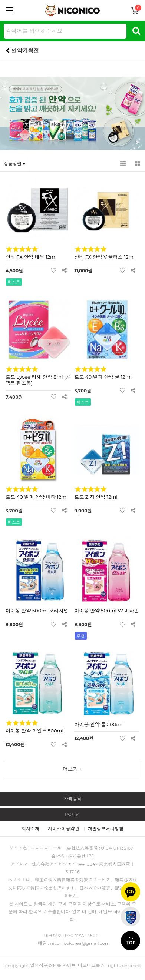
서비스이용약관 (64, 829)
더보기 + (73, 769)
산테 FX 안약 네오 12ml (31, 257)
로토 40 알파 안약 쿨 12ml (103, 377)
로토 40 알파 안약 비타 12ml (37, 497)
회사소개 (30, 829)
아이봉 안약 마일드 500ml (34, 731)
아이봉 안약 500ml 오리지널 (37, 611)
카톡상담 (73, 799)
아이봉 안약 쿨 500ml (99, 724)
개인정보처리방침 (106, 829)
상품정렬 (14, 164)
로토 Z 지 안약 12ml (96, 497)
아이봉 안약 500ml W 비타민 (107, 611)
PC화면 (72, 814)
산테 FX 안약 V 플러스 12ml (105, 257)
